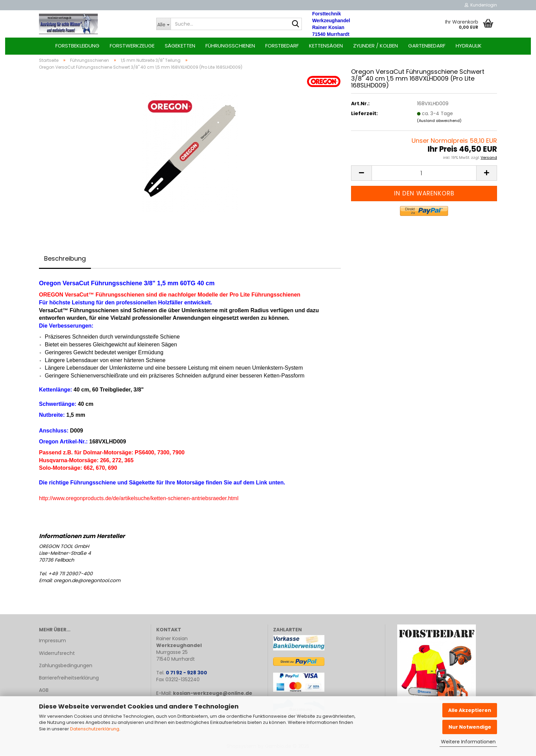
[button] (361, 174)
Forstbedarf (282, 46)
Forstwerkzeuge (132, 46)
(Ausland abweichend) (439, 122)
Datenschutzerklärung (95, 729)
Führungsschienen (230, 46)
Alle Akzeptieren (470, 710)
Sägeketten (180, 46)
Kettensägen (326, 46)
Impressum (52, 642)
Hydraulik (469, 46)
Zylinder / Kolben (376, 46)
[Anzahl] (424, 174)
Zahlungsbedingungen (66, 667)
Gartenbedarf (427, 46)
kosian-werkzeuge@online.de (213, 695)
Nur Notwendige (470, 727)
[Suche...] (164, 24)
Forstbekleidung (77, 46)
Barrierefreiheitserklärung (69, 679)
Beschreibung (65, 260)
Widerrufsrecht (57, 654)
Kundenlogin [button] (481, 5)
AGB (44, 691)
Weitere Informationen (468, 742)
